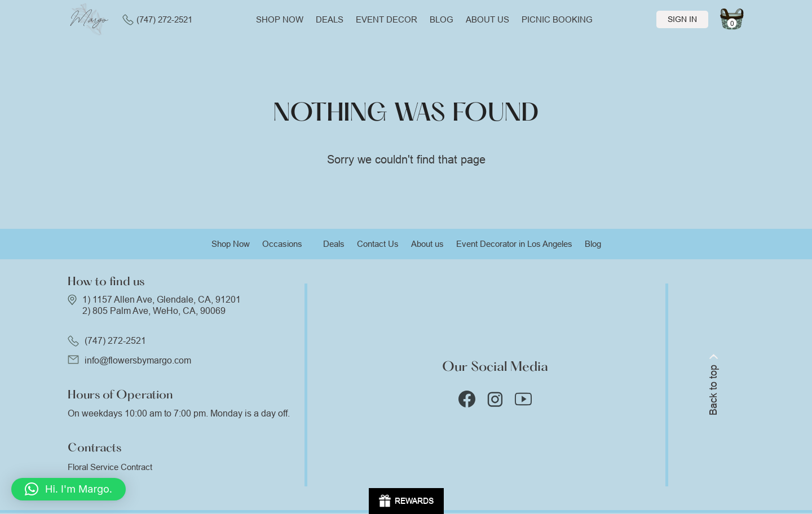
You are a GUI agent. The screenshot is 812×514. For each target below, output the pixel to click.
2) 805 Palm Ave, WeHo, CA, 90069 (154, 311)
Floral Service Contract (110, 467)
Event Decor (387, 19)
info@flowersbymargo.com (138, 360)
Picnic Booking (557, 19)
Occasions (282, 244)
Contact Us (378, 244)
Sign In (682, 19)
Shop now (280, 19)
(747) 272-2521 (157, 20)
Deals (330, 19)
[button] (69, 489)
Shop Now (231, 244)
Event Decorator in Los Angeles (514, 244)
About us (487, 19)
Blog (442, 19)
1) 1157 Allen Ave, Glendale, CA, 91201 (162, 300)
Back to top (713, 385)
